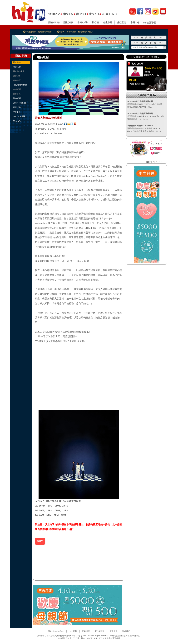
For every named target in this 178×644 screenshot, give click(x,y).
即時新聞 (17, 98)
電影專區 (17, 94)
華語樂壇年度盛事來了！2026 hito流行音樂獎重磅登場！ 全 (146, 116)
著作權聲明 (100, 631)
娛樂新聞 (17, 89)
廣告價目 (114, 631)
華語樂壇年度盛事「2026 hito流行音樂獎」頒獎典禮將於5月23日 (146, 104)
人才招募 (73, 631)
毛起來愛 (17, 67)
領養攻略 (17, 76)
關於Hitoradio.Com (56, 631)
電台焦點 (17, 62)
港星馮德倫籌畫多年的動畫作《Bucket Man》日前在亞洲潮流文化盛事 (144, 128)
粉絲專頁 (17, 80)
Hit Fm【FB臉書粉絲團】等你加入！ (145, 58)
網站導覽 (86, 631)
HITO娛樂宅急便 (20, 85)
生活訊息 (17, 121)
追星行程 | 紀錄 (20, 103)
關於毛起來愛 (19, 71)
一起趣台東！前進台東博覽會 (39, 32)
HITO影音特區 (19, 116)
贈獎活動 (17, 107)
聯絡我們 (126, 631)
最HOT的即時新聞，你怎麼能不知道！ (77, 32)
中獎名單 (17, 112)
